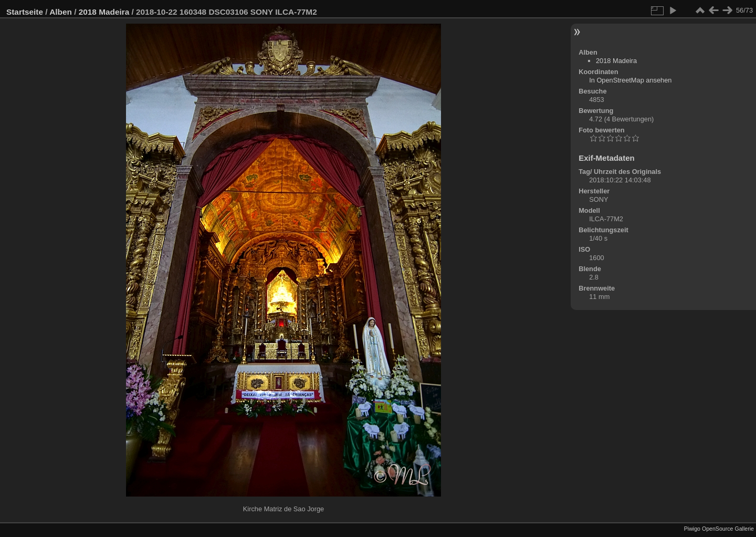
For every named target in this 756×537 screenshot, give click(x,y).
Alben (61, 12)
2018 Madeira (104, 12)
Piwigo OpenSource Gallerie (719, 529)
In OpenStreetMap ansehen (630, 80)
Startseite (25, 12)
